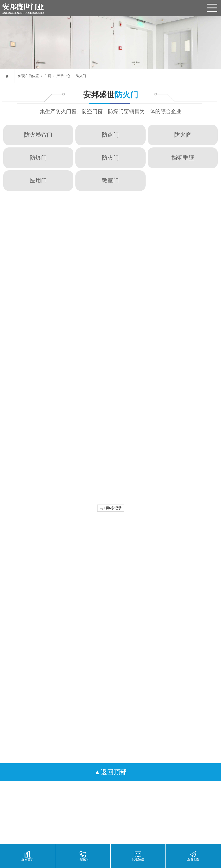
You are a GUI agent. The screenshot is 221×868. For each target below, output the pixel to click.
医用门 (38, 180)
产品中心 (63, 76)
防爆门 (38, 158)
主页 (48, 76)
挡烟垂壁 (183, 158)
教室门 (110, 180)
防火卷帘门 (38, 135)
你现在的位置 (28, 76)
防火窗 (183, 135)
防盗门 (110, 135)
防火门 (81, 76)
